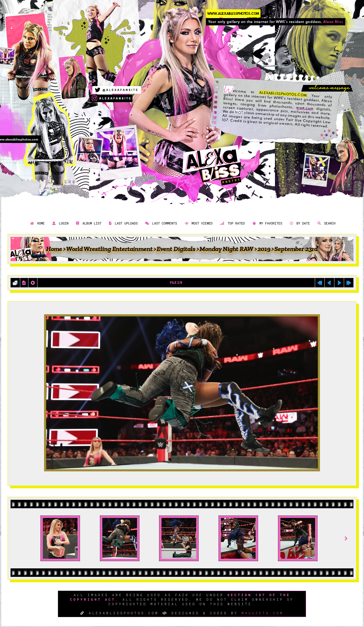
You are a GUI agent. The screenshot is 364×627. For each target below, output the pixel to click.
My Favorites (267, 223)
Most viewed (198, 223)
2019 (264, 249)
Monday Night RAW (227, 249)
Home (37, 223)
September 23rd (296, 249)
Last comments (160, 223)
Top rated (232, 223)
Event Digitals (176, 249)
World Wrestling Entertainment (109, 249)
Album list (88, 223)
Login (60, 223)
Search (326, 223)
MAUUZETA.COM (262, 613)
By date (299, 223)
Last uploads (123, 223)
